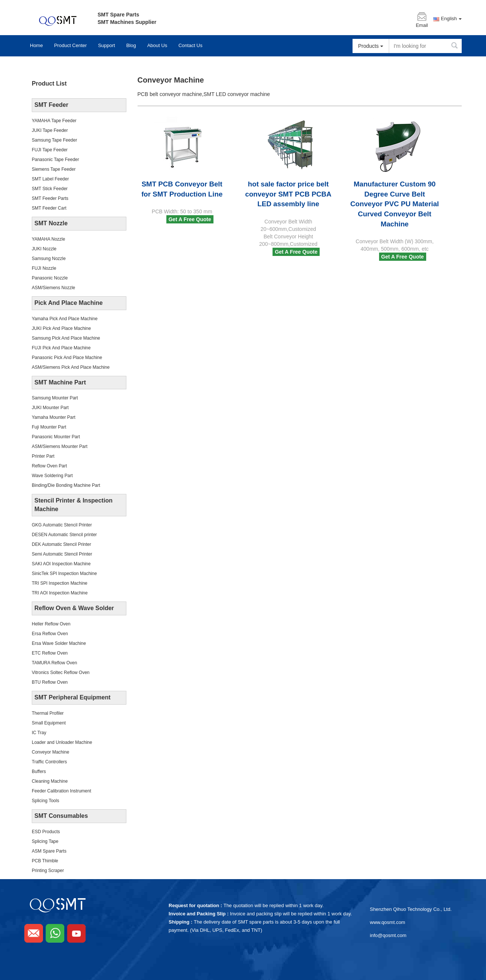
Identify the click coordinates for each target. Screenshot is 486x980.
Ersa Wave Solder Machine (59, 643)
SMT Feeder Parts (50, 198)
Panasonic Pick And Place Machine (67, 358)
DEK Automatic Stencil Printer (61, 544)
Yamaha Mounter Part (54, 417)
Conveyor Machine (50, 752)
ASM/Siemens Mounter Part (60, 446)
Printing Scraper (48, 871)
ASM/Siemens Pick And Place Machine (71, 367)
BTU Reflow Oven (50, 682)
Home (36, 45)
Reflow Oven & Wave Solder (74, 608)
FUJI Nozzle (44, 268)
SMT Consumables (61, 816)
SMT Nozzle (51, 223)
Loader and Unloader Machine (62, 742)
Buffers (39, 772)
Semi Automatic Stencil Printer (62, 554)
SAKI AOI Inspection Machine (61, 564)
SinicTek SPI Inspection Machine (64, 574)
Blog (131, 45)
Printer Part (43, 456)
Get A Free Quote (190, 219)
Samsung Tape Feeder (54, 140)
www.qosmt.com (387, 922)
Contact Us (190, 45)
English (451, 19)
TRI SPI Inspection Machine (60, 583)
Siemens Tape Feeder (54, 169)
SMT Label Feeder (50, 179)
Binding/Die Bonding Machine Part (66, 485)
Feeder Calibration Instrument (61, 791)
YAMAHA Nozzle (48, 239)
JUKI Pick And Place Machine (61, 328)
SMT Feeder (51, 105)
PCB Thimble (45, 861)
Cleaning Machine (50, 781)
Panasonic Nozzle (50, 278)
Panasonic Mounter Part (56, 437)
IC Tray (39, 733)
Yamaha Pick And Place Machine (65, 319)
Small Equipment (49, 723)
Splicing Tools (45, 801)
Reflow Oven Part (49, 466)
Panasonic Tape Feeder (56, 160)
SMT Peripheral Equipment (73, 697)
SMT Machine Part (60, 382)
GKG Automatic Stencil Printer (62, 525)
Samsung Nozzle (49, 259)
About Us (157, 45)
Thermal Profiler (48, 713)
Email (422, 25)
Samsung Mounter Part (55, 398)
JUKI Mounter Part (50, 408)
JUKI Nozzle (44, 249)
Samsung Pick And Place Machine (66, 338)
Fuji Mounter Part (49, 427)
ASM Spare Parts (49, 851)
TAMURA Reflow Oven (54, 663)
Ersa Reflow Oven (50, 634)
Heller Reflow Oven (51, 624)
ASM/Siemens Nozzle (53, 288)
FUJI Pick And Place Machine (61, 348)
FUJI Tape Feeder (50, 150)
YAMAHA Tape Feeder (54, 121)
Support (107, 45)
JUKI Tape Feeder (50, 130)
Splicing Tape (45, 841)
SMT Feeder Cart (49, 208)
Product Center (70, 45)
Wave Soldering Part (52, 476)
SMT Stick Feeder (50, 189)
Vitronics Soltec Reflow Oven (61, 673)
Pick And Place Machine (69, 303)
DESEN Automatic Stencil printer (64, 535)
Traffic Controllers (49, 762)
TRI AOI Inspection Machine (60, 593)
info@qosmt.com (388, 935)
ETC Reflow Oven (50, 653)
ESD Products (46, 832)
